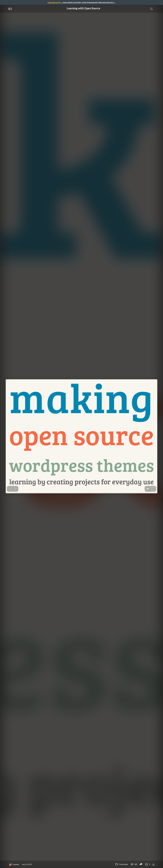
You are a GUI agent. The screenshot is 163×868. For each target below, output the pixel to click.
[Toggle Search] (151, 9)
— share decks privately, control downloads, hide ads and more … (81, 2)
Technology (122, 864)
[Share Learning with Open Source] (141, 864)
